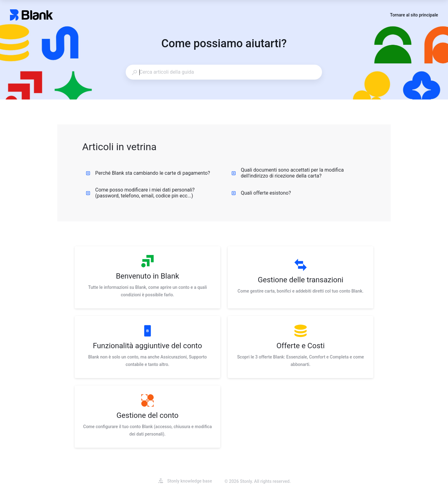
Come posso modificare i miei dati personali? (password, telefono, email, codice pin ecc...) (140, 193)
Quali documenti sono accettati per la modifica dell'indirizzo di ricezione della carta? (288, 173)
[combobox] (224, 72)
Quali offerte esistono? (261, 193)
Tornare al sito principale (414, 16)
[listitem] (147, 277)
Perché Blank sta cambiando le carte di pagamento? (148, 173)
